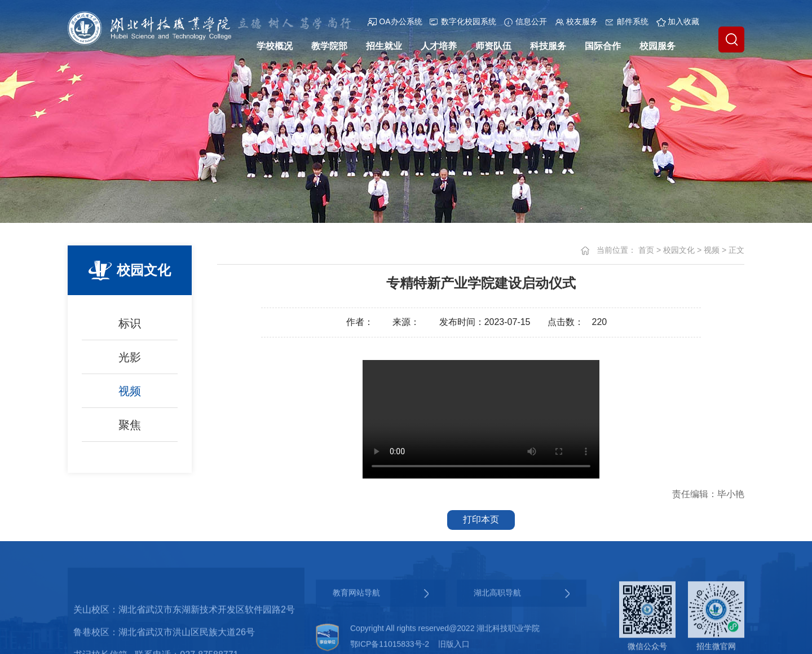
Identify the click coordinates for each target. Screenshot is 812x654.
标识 (130, 323)
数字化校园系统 (463, 21)
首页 (646, 250)
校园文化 (679, 250)
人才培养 (439, 46)
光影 (130, 357)
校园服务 (657, 46)
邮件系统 (627, 21)
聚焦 (130, 425)
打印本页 (481, 519)
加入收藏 (678, 22)
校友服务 (576, 22)
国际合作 (603, 46)
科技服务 (548, 46)
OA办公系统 (395, 21)
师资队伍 (493, 46)
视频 (130, 391)
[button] (731, 39)
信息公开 (526, 22)
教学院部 (329, 46)
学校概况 (275, 46)
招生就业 (384, 46)
